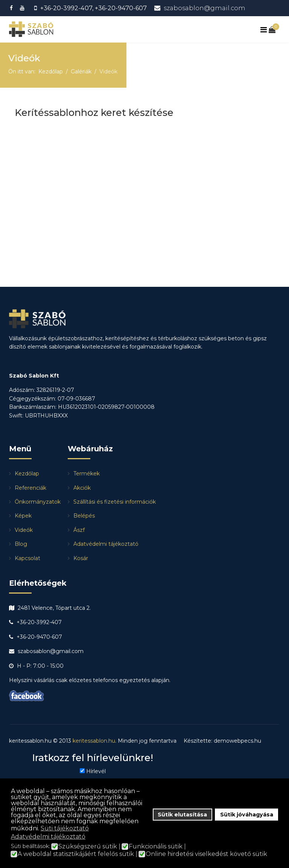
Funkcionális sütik (156, 847)
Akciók (82, 488)
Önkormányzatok (38, 502)
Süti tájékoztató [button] (65, 828)
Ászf (79, 530)
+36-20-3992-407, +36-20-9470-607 (94, 8)
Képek (23, 516)
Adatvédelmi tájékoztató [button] (48, 837)
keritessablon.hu (94, 741)
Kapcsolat (27, 558)
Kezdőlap (27, 474)
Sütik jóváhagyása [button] (247, 815)
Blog (21, 544)
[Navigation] (265, 30)
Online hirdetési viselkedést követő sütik (206, 854)
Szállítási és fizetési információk (115, 502)
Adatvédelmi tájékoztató (106, 544)
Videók (24, 530)
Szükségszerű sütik (88, 847)
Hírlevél (96, 771)
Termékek (87, 474)
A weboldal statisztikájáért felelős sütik (76, 854)
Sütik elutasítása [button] (182, 815)
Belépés (84, 516)
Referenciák (30, 488)
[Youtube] (23, 8)
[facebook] (12, 8)
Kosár (81, 558)
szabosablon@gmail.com (205, 8)
